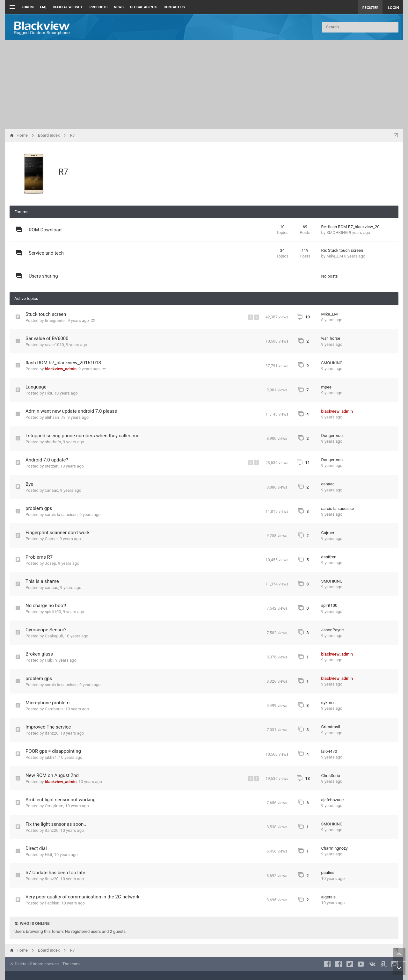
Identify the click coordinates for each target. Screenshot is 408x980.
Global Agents (144, 7)
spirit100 (53, 612)
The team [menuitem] (71, 964)
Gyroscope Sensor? (46, 630)
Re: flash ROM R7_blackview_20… (352, 227)
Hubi (49, 660)
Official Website (68, 7)
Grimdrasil (331, 727)
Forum (28, 7)
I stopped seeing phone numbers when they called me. (83, 436)
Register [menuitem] (371, 7)
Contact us (174, 7)
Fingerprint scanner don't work (58, 533)
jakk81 (51, 757)
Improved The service (48, 727)
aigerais (329, 897)
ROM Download (45, 230)
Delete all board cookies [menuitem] (34, 964)
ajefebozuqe (333, 800)
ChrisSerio (331, 776)
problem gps (39, 508)
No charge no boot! (46, 606)
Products (99, 7)
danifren (329, 557)
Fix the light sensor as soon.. (56, 824)
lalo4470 (329, 751)
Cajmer (51, 539)
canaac (52, 490)
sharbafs (53, 442)
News (119, 7)
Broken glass (39, 654)
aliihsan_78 (55, 417)
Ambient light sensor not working (61, 800)
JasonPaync (333, 630)
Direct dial (36, 848)
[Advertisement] (204, 84)
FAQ (43, 7)
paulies (328, 872)
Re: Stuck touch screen (342, 250)
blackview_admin (61, 369)
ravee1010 (55, 345)
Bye (29, 484)
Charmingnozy (335, 848)
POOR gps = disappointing (53, 751)
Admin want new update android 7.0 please (71, 411)
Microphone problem (47, 703)
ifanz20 (52, 733)
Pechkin (52, 903)
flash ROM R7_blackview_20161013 (63, 363)
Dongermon (332, 436)
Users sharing (43, 276)
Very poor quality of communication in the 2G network (83, 897)
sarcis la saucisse (61, 515)
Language (36, 387)
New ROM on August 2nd (52, 775)
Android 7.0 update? (47, 460)
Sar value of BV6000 (47, 338)
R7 (63, 172)
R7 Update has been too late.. (57, 873)
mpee (327, 387)
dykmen (329, 703)
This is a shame (42, 581)
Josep (51, 563)
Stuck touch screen (46, 314)
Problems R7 (39, 557)
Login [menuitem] (393, 7)
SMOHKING (337, 232)
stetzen (52, 466)
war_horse (331, 338)
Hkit (49, 393)
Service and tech (46, 253)
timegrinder (55, 320)
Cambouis (54, 709)
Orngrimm (54, 806)
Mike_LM (335, 256)
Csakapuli (54, 636)
